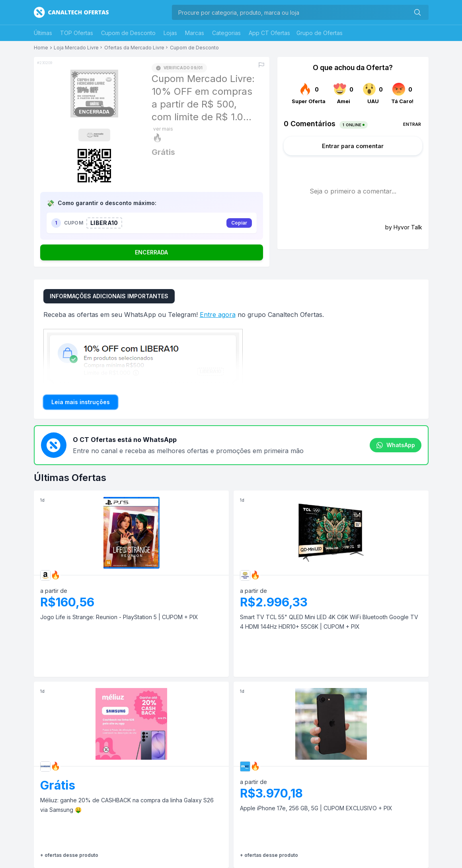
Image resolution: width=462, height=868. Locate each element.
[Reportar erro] (261, 65)
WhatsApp (396, 445)
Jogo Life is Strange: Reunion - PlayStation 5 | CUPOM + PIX (119, 617)
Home (41, 48)
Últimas (43, 33)
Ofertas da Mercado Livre (134, 48)
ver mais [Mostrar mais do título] (163, 129)
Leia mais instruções (81, 402)
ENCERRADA (151, 252)
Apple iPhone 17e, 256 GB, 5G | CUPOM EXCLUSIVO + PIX (316, 808)
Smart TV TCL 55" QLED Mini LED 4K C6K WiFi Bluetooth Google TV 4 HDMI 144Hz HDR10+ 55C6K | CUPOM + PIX (329, 622)
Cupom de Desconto (128, 33)
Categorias (226, 33)
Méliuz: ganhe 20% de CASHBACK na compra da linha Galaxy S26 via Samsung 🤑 (127, 805)
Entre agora (218, 315)
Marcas (195, 33)
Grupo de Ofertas (320, 33)
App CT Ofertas (269, 33)
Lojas (170, 33)
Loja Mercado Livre (76, 48)
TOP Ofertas (77, 33)
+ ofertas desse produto (69, 855)
